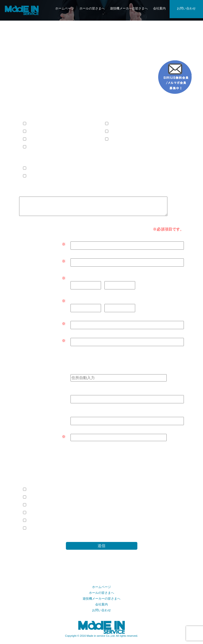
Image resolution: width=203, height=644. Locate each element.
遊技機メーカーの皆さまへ (129, 8)
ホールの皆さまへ (92, 8)
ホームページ (65, 8)
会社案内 (159, 8)
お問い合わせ (186, 8)
